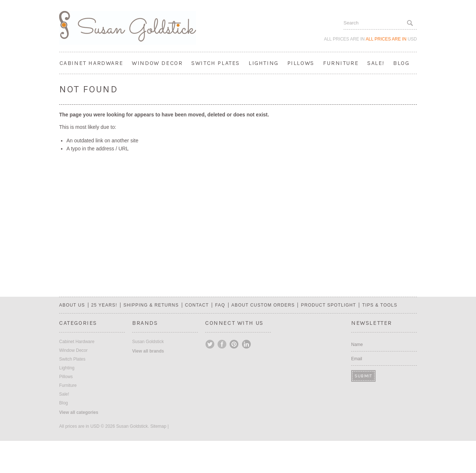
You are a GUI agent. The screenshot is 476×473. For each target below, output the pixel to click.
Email (357, 359)
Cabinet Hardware (91, 63)
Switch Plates (216, 63)
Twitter (210, 344)
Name (357, 345)
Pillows (301, 63)
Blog (401, 63)
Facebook (222, 344)
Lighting (264, 63)
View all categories (79, 412)
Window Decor (157, 63)
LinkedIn (246, 344)
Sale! (376, 63)
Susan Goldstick (148, 342)
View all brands (148, 351)
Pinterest (234, 344)
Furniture (341, 63)
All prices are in (391, 39)
